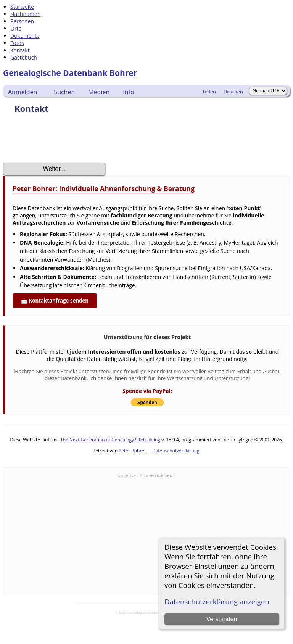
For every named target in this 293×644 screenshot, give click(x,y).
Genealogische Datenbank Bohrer (70, 73)
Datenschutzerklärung (176, 451)
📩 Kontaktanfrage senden (55, 301)
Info (128, 92)
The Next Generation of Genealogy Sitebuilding (110, 440)
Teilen (209, 92)
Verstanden (221, 619)
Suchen (64, 92)
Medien (99, 92)
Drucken (233, 92)
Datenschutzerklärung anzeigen (217, 601)
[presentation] (61, 140)
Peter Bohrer (132, 451)
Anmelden (23, 92)
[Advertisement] (146, 536)
